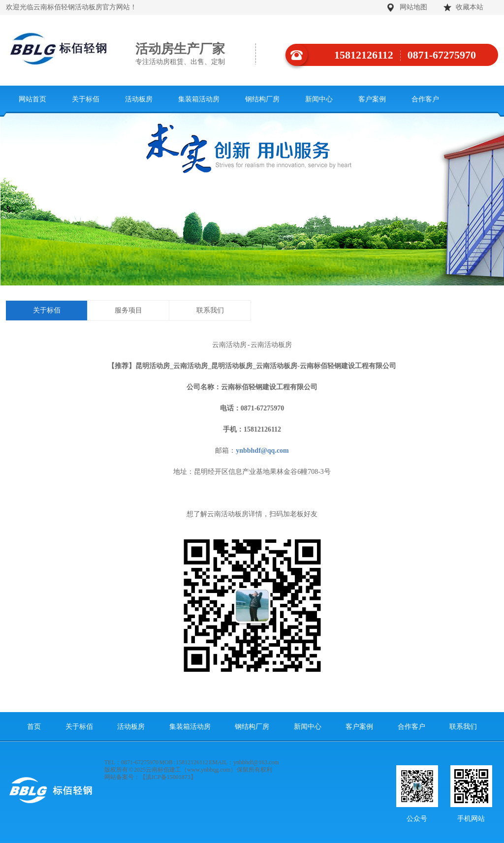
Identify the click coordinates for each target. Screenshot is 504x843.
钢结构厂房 (262, 99)
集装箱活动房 (199, 99)
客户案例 (372, 99)
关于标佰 (86, 99)
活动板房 (139, 99)
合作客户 (425, 99)
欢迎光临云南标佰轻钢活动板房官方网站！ (71, 7)
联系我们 (210, 310)
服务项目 (128, 310)
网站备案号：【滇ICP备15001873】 (150, 777)
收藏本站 (470, 7)
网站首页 (32, 99)
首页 (34, 727)
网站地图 (413, 7)
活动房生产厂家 (196, 54)
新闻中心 (319, 99)
